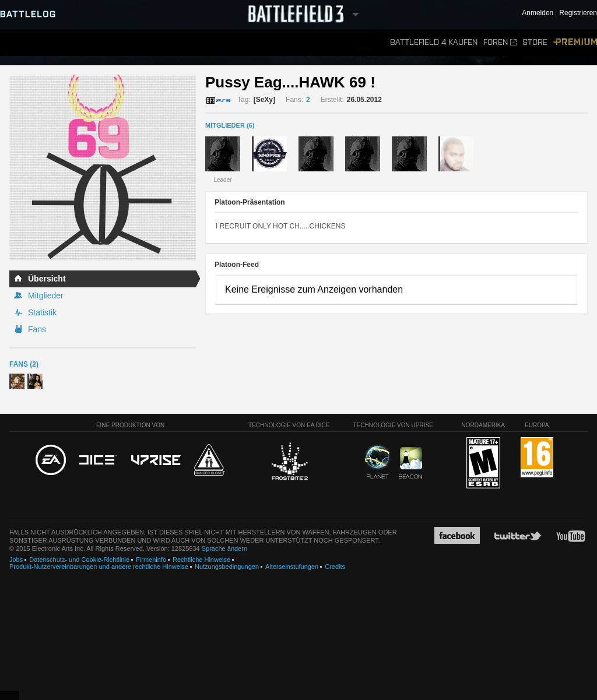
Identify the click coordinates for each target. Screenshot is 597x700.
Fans (37, 329)
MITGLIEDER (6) (230, 125)
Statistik (42, 312)
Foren (500, 42)
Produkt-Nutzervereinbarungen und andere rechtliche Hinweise (99, 567)
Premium (575, 42)
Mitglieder (46, 296)
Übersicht (47, 279)
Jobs (16, 560)
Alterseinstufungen (292, 567)
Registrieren (578, 13)
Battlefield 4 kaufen (434, 42)
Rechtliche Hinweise (201, 560)
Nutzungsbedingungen (227, 567)
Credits (335, 567)
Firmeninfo (151, 560)
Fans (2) (24, 364)
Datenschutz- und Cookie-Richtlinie (79, 560)
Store (535, 42)
